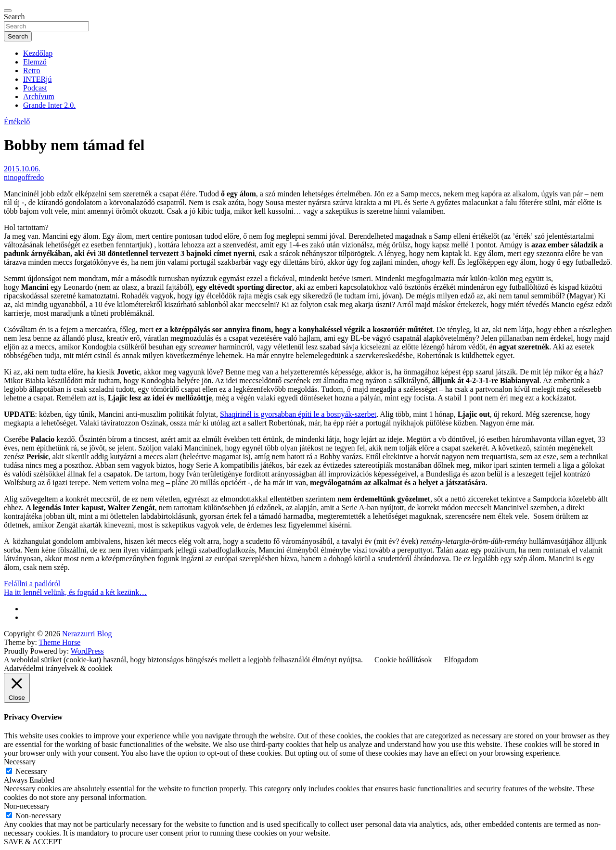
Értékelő (17, 122)
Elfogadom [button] (461, 660)
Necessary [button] (20, 762)
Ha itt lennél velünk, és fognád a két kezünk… (75, 592)
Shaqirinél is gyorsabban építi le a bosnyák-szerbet (298, 414)
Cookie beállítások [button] (403, 660)
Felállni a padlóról (32, 584)
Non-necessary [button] (27, 806)
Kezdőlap (38, 53)
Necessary (31, 771)
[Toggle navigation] (8, 11)
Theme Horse (60, 642)
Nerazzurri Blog (87, 634)
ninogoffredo (24, 177)
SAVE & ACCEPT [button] (33, 842)
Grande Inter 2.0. (49, 105)
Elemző (35, 62)
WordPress (87, 651)
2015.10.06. (22, 169)
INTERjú (38, 79)
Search (14, 17)
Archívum (39, 97)
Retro (32, 71)
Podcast (35, 88)
